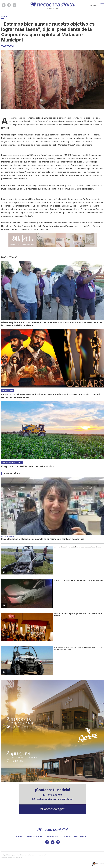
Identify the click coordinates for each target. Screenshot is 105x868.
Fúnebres (20, 836)
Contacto (66, 836)
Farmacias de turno (35, 836)
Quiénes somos (52, 836)
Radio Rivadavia (80, 836)
